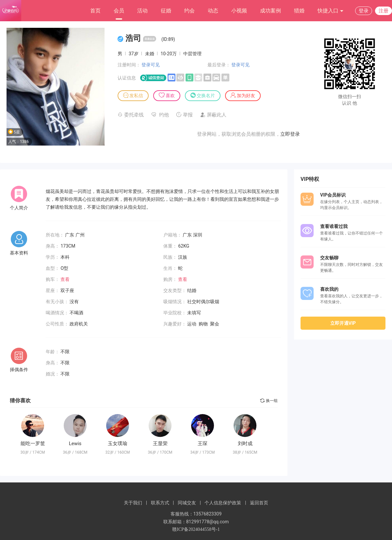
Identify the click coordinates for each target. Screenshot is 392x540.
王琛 (203, 444)
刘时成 (245, 444)
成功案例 (270, 11)
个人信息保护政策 (223, 503)
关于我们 (133, 503)
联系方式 (160, 503)
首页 (95, 11)
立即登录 (290, 134)
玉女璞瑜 (118, 444)
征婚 (166, 11)
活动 (142, 11)
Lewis (75, 444)
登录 (364, 11)
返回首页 (259, 503)
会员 (119, 11)
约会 (189, 11)
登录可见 (151, 65)
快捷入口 (331, 11)
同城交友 (187, 503)
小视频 (239, 11)
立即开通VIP (343, 323)
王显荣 (160, 444)
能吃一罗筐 (33, 444)
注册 (384, 11)
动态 (213, 11)
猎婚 (299, 11)
